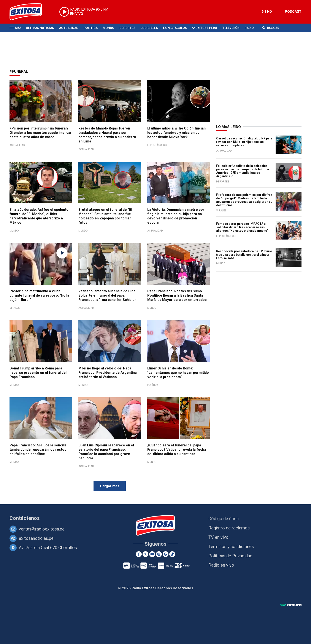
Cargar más (110, 486)
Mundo (109, 28)
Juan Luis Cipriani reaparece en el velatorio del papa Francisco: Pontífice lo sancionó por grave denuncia (106, 452)
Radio (249, 28)
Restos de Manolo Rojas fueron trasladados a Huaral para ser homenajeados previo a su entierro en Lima (107, 135)
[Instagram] (159, 554)
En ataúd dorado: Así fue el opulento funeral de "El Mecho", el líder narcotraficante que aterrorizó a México (39, 216)
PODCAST (293, 12)
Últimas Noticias (40, 28)
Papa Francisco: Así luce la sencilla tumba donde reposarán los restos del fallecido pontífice (38, 450)
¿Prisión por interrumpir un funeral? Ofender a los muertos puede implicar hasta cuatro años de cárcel (41, 133)
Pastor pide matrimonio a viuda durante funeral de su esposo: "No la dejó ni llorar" (39, 295)
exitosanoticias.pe (36, 538)
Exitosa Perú (206, 28)
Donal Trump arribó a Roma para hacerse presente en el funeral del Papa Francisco (38, 373)
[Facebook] (139, 554)
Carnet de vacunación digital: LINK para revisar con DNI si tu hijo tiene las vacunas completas (244, 142)
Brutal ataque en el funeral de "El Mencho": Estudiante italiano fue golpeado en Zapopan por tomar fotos (105, 216)
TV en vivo (218, 537)
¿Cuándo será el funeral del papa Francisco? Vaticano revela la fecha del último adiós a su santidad (177, 450)
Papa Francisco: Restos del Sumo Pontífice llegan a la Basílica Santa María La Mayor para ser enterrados (177, 295)
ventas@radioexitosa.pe (42, 529)
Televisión (231, 28)
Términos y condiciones (231, 547)
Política (91, 28)
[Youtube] (152, 554)
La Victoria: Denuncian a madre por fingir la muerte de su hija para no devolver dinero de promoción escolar (176, 216)
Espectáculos (175, 28)
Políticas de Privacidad (230, 556)
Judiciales (149, 28)
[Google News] (166, 554)
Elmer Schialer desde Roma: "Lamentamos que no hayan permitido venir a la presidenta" (178, 373)
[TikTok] (172, 554)
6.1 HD (267, 12)
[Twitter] (145, 554)
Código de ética (224, 519)
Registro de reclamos (229, 528)
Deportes (127, 28)
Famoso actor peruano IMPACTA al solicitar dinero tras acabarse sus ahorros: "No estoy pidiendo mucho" (242, 227)
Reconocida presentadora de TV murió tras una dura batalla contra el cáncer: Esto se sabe (244, 255)
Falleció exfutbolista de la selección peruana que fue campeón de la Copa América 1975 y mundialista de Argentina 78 (243, 171)
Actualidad (69, 28)
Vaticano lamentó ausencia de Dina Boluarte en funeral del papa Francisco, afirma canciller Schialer (107, 295)
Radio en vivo (221, 565)
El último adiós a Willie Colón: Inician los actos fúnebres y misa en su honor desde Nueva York (176, 133)
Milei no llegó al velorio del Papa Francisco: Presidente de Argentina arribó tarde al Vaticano (108, 373)
